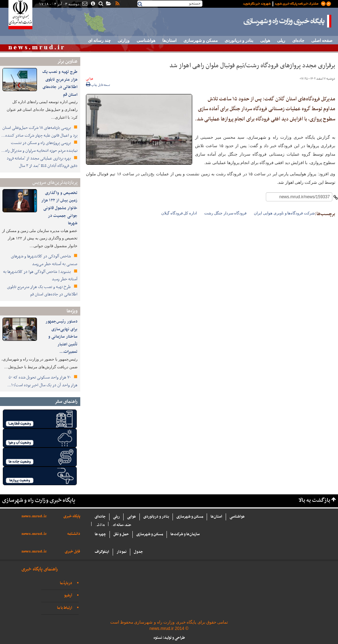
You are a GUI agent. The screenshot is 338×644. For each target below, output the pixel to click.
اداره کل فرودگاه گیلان (179, 213)
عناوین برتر (67, 61)
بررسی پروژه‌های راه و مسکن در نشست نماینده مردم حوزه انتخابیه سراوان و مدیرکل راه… (39, 147)
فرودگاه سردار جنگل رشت (225, 213)
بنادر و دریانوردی (239, 40)
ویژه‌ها (72, 311)
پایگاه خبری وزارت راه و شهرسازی (288, 21)
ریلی (281, 40)
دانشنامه (74, 534)
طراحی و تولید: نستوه (169, 638)
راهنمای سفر (66, 402)
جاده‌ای (298, 40)
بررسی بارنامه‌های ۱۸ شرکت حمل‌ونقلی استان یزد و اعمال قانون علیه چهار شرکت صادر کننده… (39, 132)
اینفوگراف (102, 552)
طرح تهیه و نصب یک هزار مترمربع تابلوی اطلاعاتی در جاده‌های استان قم (60, 83)
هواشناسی (146, 40)
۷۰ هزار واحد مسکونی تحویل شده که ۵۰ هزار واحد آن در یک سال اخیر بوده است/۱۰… (42, 381)
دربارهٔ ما (66, 583)
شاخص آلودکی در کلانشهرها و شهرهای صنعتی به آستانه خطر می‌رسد (44, 260)
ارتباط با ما (65, 608)
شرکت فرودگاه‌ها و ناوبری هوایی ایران (284, 213)
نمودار (121, 552)
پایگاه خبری (72, 516)
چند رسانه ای (99, 40)
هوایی (265, 40)
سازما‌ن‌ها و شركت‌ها (185, 534)
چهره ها (100, 534)
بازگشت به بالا (314, 501)
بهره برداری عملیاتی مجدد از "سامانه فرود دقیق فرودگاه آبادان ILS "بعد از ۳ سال (42, 162)
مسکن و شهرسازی (201, 40)
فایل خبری (73, 552)
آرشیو (68, 596)
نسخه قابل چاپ (98, 85)
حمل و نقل (121, 534)
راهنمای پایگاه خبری (40, 569)
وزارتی (124, 40)
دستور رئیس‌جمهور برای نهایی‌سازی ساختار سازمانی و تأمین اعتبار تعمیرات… (61, 337)
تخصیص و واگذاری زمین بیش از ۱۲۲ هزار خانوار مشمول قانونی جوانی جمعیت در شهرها (59, 208)
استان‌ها (169, 40)
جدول (138, 552)
